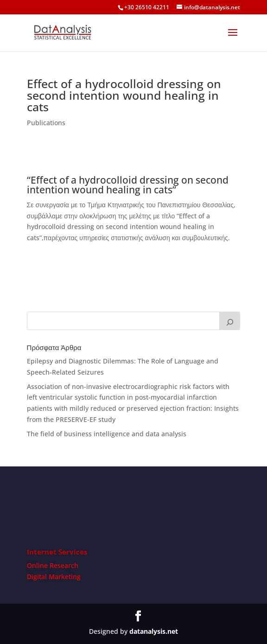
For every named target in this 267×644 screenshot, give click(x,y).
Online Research (53, 565)
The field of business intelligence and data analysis (107, 434)
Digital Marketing (54, 577)
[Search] (230, 321)
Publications (46, 123)
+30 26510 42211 (147, 7)
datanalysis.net (154, 631)
